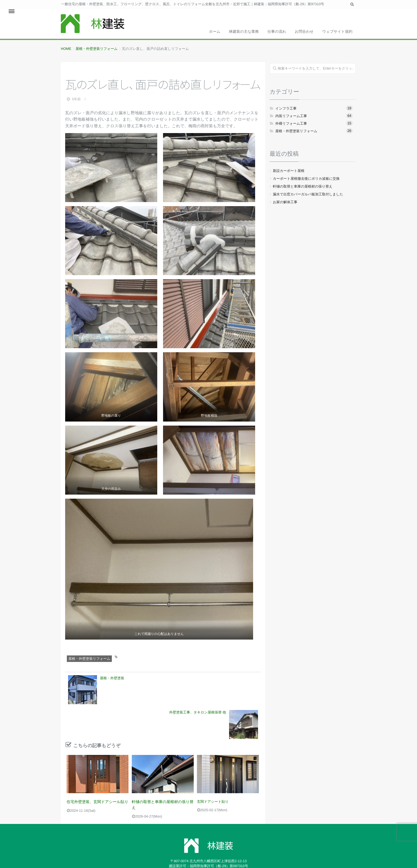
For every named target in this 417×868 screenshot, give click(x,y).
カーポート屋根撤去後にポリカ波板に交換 (306, 180)
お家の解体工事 (285, 204)
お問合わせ (299, 30)
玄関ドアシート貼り (213, 768)
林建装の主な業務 (231, 30)
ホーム (198, 30)
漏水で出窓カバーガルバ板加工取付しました (308, 196)
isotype (289, 847)
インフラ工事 (314, 110)
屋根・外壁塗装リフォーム (89, 660)
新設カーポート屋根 (289, 172)
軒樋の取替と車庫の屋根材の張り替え (162, 768)
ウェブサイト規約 (336, 30)
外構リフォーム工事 (314, 125)
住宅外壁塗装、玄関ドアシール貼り (95, 768)
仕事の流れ (267, 30)
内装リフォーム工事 (314, 117)
